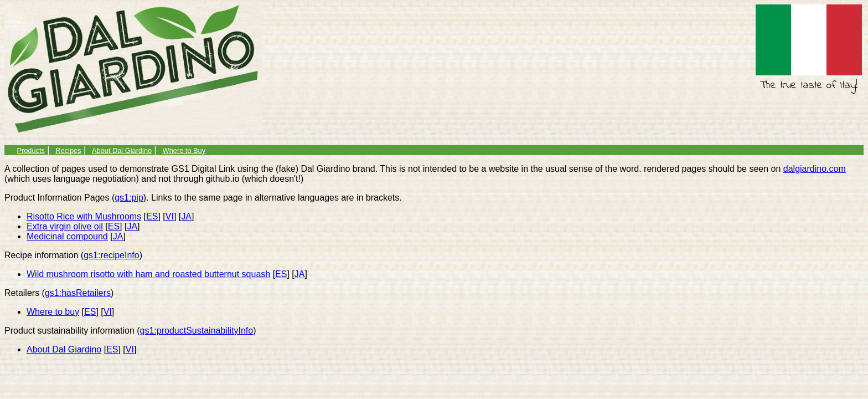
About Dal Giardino (122, 150)
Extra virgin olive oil (65, 226)
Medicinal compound (67, 236)
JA (186, 216)
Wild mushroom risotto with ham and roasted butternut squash (148, 274)
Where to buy (53, 312)
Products (31, 150)
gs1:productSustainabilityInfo (197, 331)
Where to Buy (184, 150)
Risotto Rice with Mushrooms (84, 216)
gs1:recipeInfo (112, 255)
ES (152, 216)
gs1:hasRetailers (78, 293)
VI (170, 216)
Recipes (68, 150)
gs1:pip (129, 198)
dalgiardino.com (815, 169)
